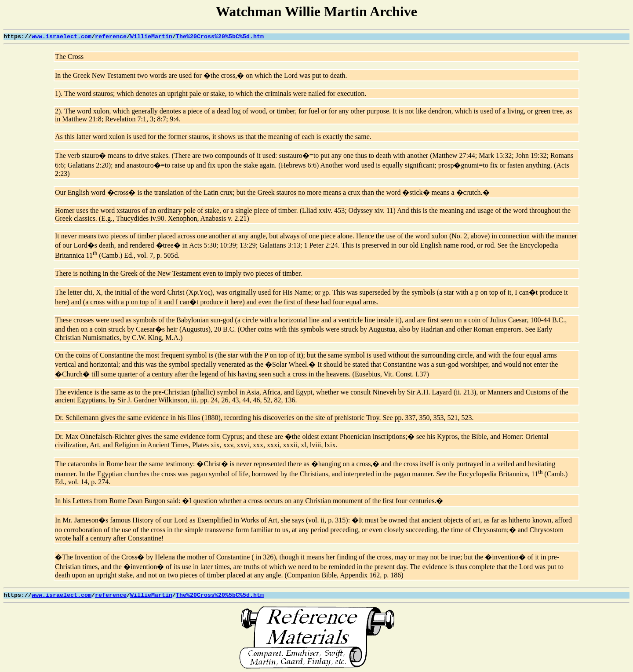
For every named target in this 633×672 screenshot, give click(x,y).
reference (111, 37)
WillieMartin (151, 37)
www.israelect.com (62, 37)
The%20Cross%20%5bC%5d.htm (220, 37)
